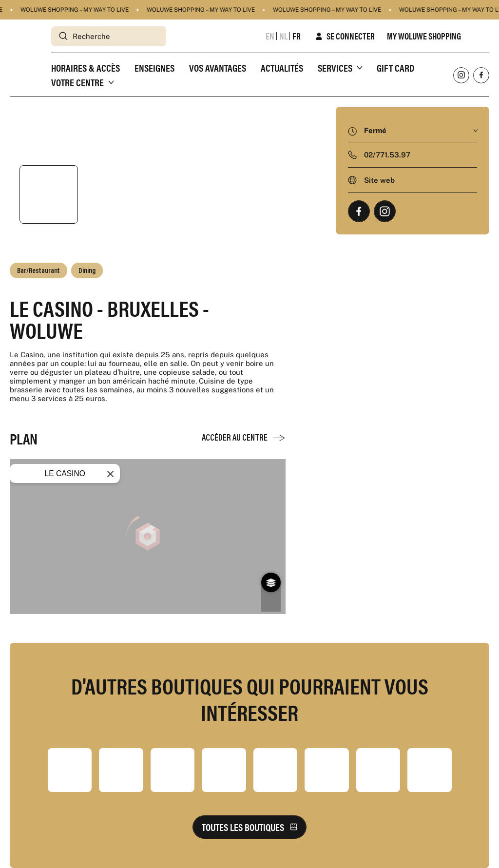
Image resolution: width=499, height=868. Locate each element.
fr (297, 36)
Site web (379, 180)
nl (283, 36)
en (270, 36)
